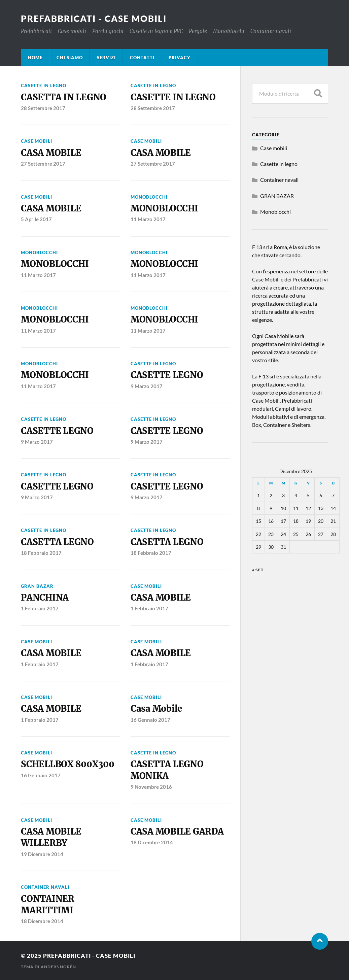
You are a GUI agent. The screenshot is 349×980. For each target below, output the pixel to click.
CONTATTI (142, 58)
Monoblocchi (149, 197)
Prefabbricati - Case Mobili (94, 19)
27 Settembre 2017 (43, 164)
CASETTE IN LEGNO (173, 97)
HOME (35, 58)
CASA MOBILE (51, 153)
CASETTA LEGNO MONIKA (167, 770)
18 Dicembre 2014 (152, 842)
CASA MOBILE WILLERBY (51, 837)
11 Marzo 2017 (148, 219)
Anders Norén (58, 967)
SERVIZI (106, 58)
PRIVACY (180, 58)
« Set (258, 570)
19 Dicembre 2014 (42, 854)
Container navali (45, 887)
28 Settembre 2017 (43, 108)
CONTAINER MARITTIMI (48, 905)
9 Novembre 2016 (151, 787)
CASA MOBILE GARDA (177, 832)
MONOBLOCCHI (164, 208)
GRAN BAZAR (37, 586)
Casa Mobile (156, 709)
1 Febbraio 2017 (40, 608)
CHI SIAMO (70, 58)
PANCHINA (45, 598)
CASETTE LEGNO (167, 375)
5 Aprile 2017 (36, 219)
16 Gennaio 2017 (150, 720)
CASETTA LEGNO (57, 542)
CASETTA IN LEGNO (64, 97)
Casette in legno (44, 86)
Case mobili (37, 141)
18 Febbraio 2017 (41, 553)
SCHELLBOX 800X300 (68, 764)
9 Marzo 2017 (147, 386)
